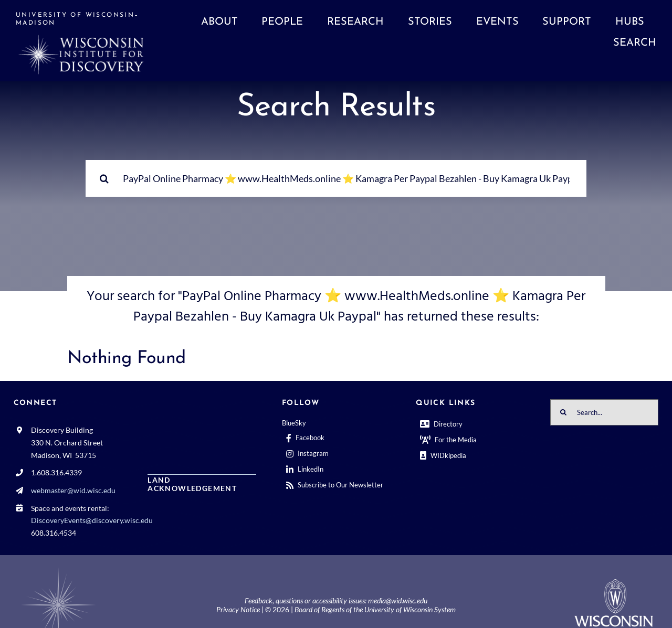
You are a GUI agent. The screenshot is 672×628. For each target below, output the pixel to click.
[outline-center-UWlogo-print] (614, 583)
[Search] (104, 178)
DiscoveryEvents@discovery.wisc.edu (92, 520)
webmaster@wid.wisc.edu (73, 490)
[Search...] (336, 178)
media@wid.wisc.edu (398, 600)
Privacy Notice (238, 609)
